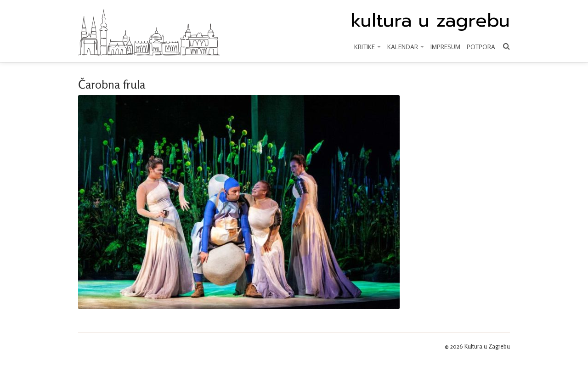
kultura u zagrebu (430, 21)
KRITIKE (367, 47)
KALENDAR (406, 47)
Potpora (481, 47)
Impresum (445, 47)
